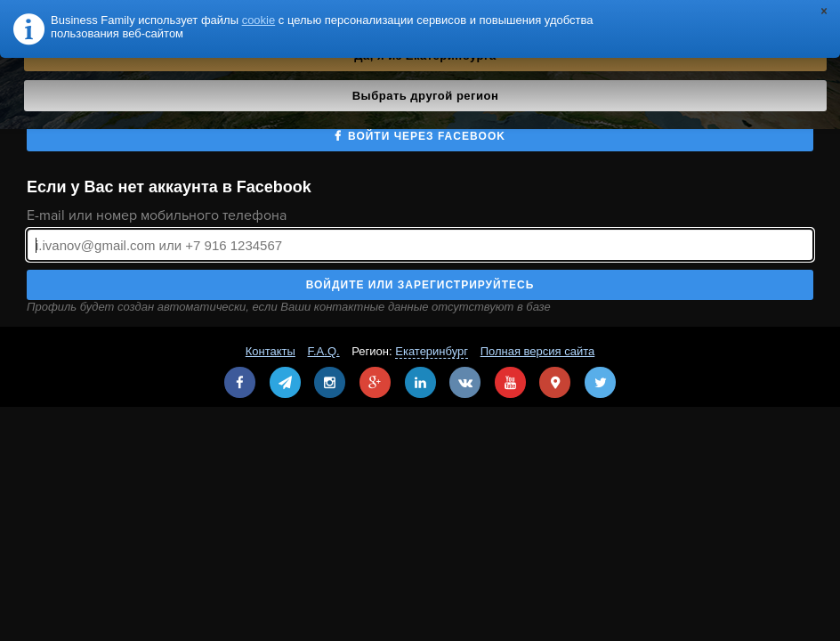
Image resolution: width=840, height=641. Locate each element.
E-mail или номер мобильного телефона (157, 215)
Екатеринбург (432, 351)
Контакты (271, 351)
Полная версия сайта (538, 351)
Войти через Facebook (427, 136)
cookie (259, 20)
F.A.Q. (324, 351)
